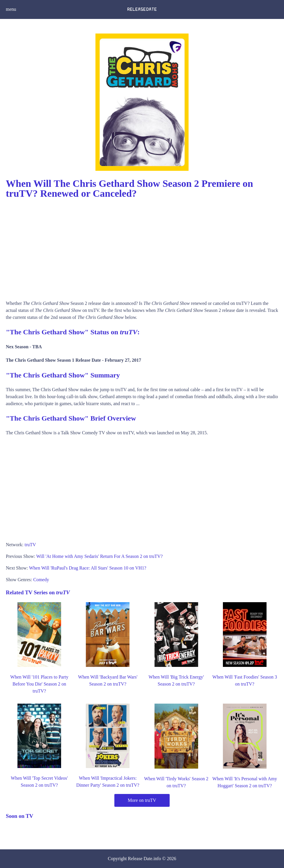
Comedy (41, 580)
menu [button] (11, 9)
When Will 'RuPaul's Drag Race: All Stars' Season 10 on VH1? (88, 568)
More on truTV (142, 800)
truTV (30, 545)
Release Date (140, 859)
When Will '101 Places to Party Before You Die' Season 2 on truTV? (39, 684)
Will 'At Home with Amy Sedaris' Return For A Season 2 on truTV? (100, 556)
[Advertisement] (142, 247)
